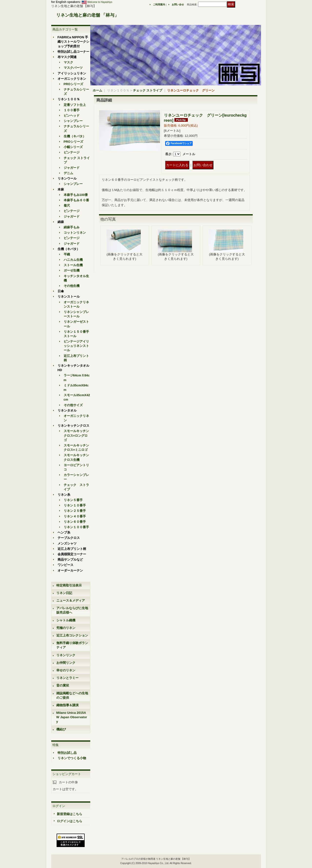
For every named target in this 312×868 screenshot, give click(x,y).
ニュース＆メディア (71, 601)
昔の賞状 (63, 685)
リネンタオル (67, 410)
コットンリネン (75, 233)
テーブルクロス (69, 538)
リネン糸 (64, 495)
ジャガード (72, 168)
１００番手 (72, 110)
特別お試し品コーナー (73, 52)
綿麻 (61, 222)
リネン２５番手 (75, 511)
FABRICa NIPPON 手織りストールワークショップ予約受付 (73, 42)
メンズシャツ (67, 543)
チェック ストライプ (148, 90)
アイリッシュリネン (72, 73)
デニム (68, 173)
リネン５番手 (73, 500)
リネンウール (67, 178)
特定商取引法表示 (69, 585)
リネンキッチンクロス (73, 426)
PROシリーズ (73, 84)
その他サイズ (73, 405)
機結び (61, 729)
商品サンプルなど (70, 560)
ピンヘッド (72, 116)
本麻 (61, 189)
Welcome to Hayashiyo (100, 2)
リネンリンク (66, 655)
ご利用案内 (159, 5)
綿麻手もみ (72, 227)
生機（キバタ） (75, 136)
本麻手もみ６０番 (76, 200)
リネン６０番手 (75, 522)
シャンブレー (73, 121)
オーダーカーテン (70, 570)
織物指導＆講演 (67, 705)
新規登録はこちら (70, 814)
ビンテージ (72, 152)
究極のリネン (66, 628)
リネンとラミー (67, 678)
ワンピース (65, 565)
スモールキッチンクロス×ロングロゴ (76, 435)
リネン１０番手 (75, 505)
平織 (67, 254)
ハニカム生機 (73, 260)
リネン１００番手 (76, 527)
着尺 (67, 206)
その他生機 (72, 286)
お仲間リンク (66, 663)
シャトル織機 (66, 620)
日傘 (61, 291)
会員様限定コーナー (72, 554)
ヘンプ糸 (64, 532)
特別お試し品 (67, 753)
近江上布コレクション (72, 635)
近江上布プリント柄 (72, 549)
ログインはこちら (70, 821)
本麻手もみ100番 (76, 195)
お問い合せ (178, 5)
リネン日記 (64, 593)
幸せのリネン (66, 670)
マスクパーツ (73, 68)
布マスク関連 (67, 57)
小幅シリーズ (73, 147)
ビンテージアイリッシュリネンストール (76, 346)
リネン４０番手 (75, 516)
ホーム (97, 90)
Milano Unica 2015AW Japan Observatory (72, 717)
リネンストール (69, 297)
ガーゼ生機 (72, 270)
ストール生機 (73, 265)
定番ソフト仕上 (75, 105)
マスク (68, 62)
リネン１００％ (69, 99)
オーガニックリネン (72, 79)
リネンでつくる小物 (72, 758)
